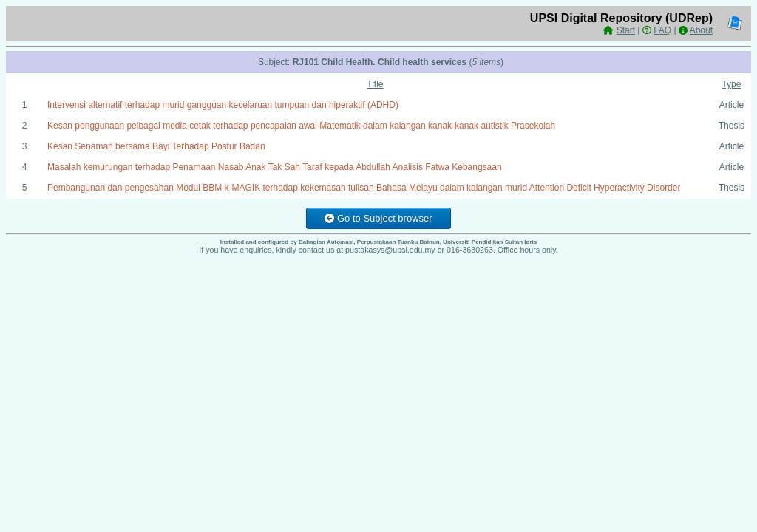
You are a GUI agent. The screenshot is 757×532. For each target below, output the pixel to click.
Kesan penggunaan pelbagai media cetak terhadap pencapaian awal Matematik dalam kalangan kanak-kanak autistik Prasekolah (301, 126)
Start (626, 30)
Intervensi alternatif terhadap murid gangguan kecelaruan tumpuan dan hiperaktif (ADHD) (223, 105)
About (701, 30)
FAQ (662, 30)
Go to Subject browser (378, 218)
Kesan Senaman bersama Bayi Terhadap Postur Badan (156, 146)
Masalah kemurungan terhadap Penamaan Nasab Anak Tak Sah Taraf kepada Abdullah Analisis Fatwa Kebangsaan (275, 167)
